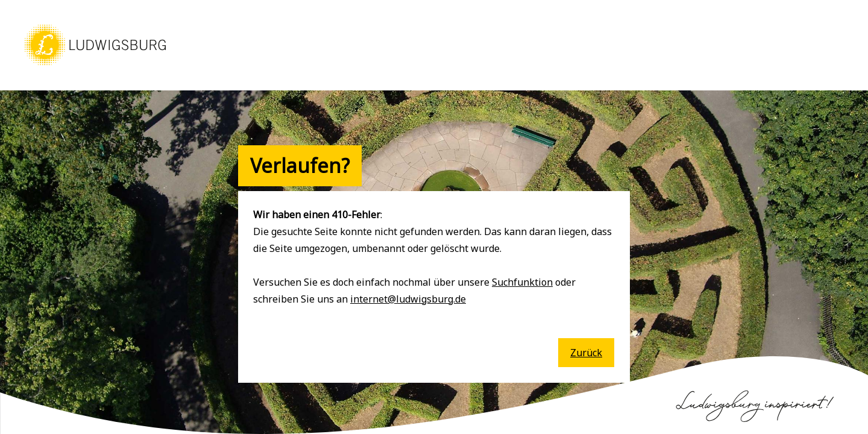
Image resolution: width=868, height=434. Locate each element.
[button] (95, 66)
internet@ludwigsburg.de (408, 299)
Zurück (586, 353)
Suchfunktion (522, 282)
